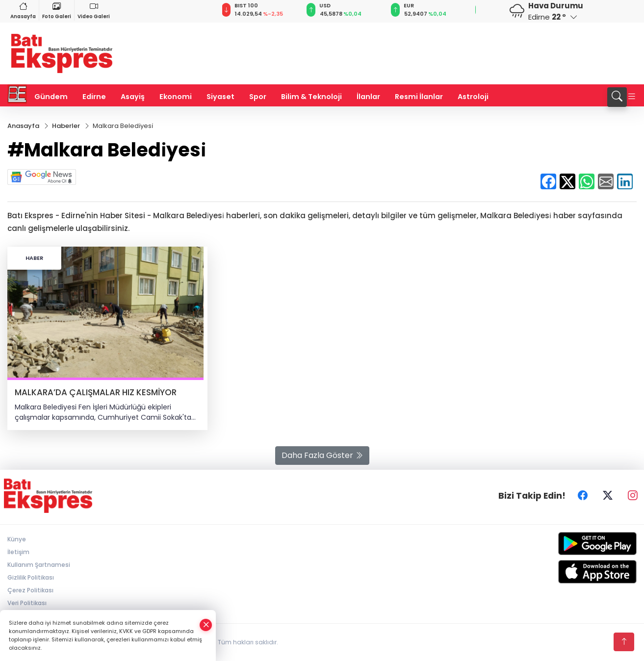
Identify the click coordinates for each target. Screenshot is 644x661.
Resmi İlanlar (419, 97)
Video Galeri (94, 10)
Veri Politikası (27, 603)
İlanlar (368, 97)
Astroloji (473, 97)
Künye (17, 539)
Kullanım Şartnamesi (39, 565)
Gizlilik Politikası (31, 577)
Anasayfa (23, 10)
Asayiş (133, 97)
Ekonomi (176, 97)
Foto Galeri (57, 10)
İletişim (18, 552)
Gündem (51, 97)
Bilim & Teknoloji (311, 97)
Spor (258, 97)
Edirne (94, 97)
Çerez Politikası (30, 590)
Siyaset (220, 97)
